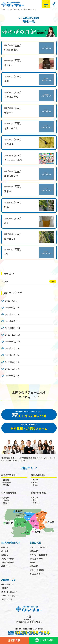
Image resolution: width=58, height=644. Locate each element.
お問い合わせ (7, 599)
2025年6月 (10, 369)
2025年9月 (10, 348)
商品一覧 (5, 547)
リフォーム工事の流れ (38, 547)
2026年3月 (10, 308)
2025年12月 (11, 328)
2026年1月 (10, 321)
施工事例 (5, 551)
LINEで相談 (44, 640)
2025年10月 (11, 342)
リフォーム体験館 (37, 570)
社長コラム (6, 566)
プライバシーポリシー (10, 596)
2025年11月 (11, 335)
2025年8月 (10, 355)
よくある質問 (35, 574)
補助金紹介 (34, 566)
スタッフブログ (8, 559)
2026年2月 (10, 314)
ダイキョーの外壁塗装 (38, 555)
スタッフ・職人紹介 (9, 592)
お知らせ (5, 555)
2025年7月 (10, 362)
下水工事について (37, 559)
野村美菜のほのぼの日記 (28, 9)
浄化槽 (32, 562)
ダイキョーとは (8, 584)
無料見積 (14, 640)
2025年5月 (10, 376)
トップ (3, 9)
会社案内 (5, 588)
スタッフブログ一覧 (13, 9)
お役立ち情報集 (8, 562)
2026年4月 (10, 301)
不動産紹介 (34, 551)
